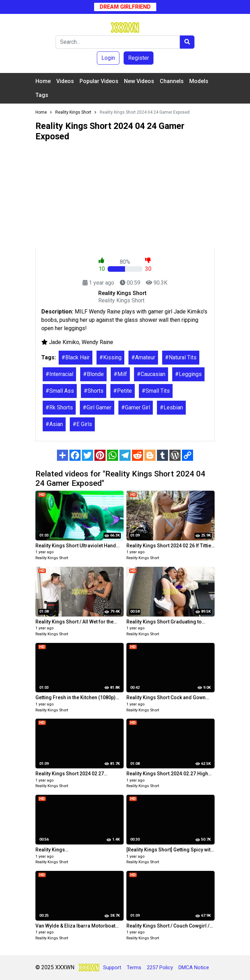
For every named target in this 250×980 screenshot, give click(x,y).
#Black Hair (76, 357)
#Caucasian (151, 374)
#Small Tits (156, 391)
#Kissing (110, 357)
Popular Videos (99, 81)
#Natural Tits (181, 357)
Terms (134, 967)
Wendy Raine (97, 342)
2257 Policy (160, 967)
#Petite (123, 391)
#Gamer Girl (136, 407)
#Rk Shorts (59, 407)
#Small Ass (60, 391)
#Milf (120, 374)
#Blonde (93, 374)
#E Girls (82, 424)
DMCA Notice (194, 967)
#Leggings (188, 374)
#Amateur (143, 357)
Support (112, 967)
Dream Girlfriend (125, 7)
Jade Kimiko (64, 342)
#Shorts (94, 391)
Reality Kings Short (52, 558)
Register (139, 58)
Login (108, 58)
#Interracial (59, 374)
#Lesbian (171, 407)
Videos (65, 81)
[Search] (118, 42)
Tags (42, 95)
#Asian (54, 424)
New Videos (139, 81)
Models (199, 81)
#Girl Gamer (97, 407)
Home (43, 81)
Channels (172, 81)
